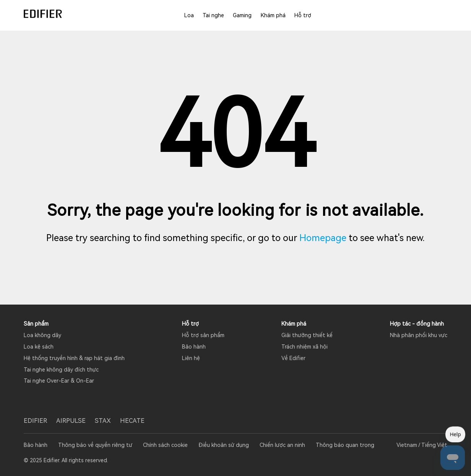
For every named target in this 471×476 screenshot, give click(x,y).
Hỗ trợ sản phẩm (203, 335)
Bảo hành (194, 347)
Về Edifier (293, 358)
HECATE (132, 421)
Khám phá (273, 15)
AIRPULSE (71, 421)
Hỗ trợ (303, 15)
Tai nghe (213, 15)
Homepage (323, 238)
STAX (103, 421)
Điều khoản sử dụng (224, 445)
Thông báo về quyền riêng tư (95, 445)
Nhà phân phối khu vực (419, 335)
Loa (189, 15)
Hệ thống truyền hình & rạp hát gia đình (74, 358)
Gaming (242, 15)
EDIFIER (35, 421)
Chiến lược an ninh (282, 445)
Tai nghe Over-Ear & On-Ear (59, 381)
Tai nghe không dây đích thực (61, 370)
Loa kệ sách (39, 347)
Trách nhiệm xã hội (305, 347)
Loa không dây (42, 335)
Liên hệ (191, 358)
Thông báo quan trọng (345, 445)
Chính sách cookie (165, 445)
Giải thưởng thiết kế (307, 335)
